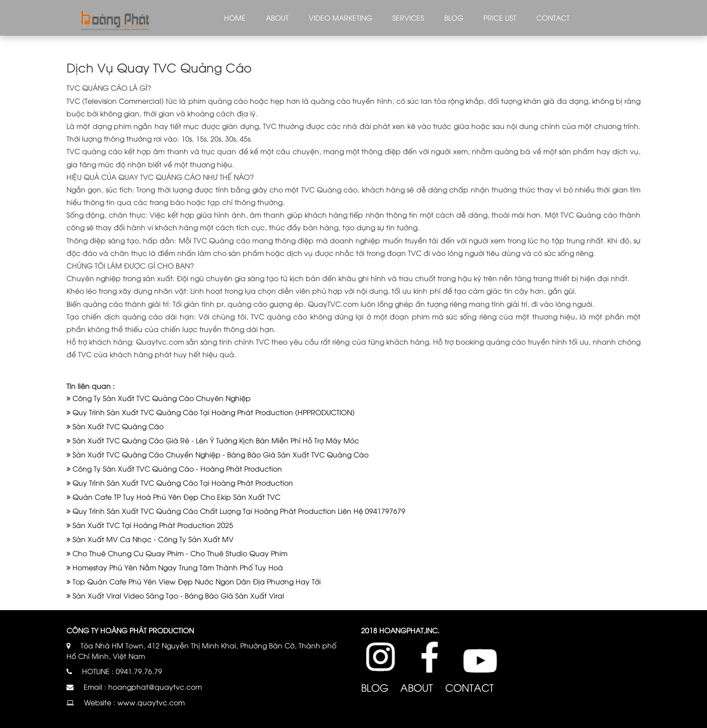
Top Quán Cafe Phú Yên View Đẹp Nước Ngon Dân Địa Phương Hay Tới (194, 581)
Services (408, 17)
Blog (454, 17)
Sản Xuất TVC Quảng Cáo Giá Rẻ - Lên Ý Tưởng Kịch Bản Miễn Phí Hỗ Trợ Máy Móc (213, 440)
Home (235, 17)
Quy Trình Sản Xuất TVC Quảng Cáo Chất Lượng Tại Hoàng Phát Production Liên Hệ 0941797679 (236, 511)
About (277, 17)
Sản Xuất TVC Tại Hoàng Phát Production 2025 (150, 525)
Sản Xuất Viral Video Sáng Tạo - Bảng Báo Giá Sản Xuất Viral (175, 595)
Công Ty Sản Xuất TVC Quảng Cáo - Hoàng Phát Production (174, 468)
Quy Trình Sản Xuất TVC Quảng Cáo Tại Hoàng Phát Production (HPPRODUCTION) (210, 412)
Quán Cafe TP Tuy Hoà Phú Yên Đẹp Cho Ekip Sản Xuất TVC (173, 497)
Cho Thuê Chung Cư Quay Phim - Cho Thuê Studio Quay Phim (177, 553)
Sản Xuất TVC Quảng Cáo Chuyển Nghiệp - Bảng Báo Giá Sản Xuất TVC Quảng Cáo (218, 454)
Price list (500, 17)
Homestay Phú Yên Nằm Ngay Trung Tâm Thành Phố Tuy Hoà (175, 567)
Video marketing (340, 17)
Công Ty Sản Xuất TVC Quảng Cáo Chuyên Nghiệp (159, 398)
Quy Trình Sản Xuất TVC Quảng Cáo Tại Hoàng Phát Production (180, 482)
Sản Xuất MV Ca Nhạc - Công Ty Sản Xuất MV (150, 539)
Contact (553, 17)
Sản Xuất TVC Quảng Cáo (115, 426)
